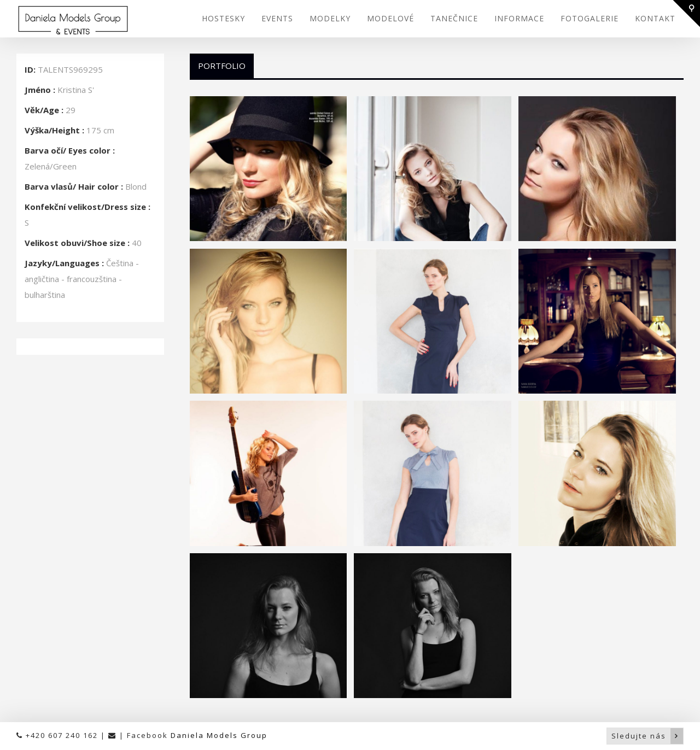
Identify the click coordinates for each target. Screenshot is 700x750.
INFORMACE (519, 18)
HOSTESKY (223, 18)
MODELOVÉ (390, 18)
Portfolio (222, 66)
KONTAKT (655, 18)
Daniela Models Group (219, 735)
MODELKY (330, 18)
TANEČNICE (454, 18)
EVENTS (277, 18)
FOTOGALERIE (590, 18)
